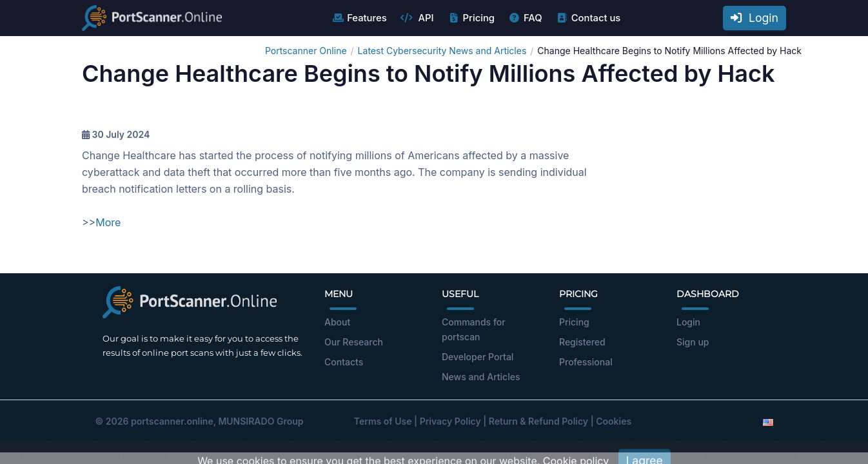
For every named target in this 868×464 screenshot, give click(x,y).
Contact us (588, 18)
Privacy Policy (450, 421)
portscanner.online (172, 421)
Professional (586, 362)
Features (359, 18)
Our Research (354, 342)
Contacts (344, 362)
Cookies (614, 421)
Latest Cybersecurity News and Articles (442, 51)
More (108, 222)
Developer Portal (478, 357)
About (337, 322)
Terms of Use (383, 421)
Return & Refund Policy (538, 421)
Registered (582, 342)
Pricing (471, 18)
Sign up (693, 342)
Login (755, 18)
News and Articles (481, 377)
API (417, 18)
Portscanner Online (306, 51)
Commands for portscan (474, 329)
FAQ (525, 18)
